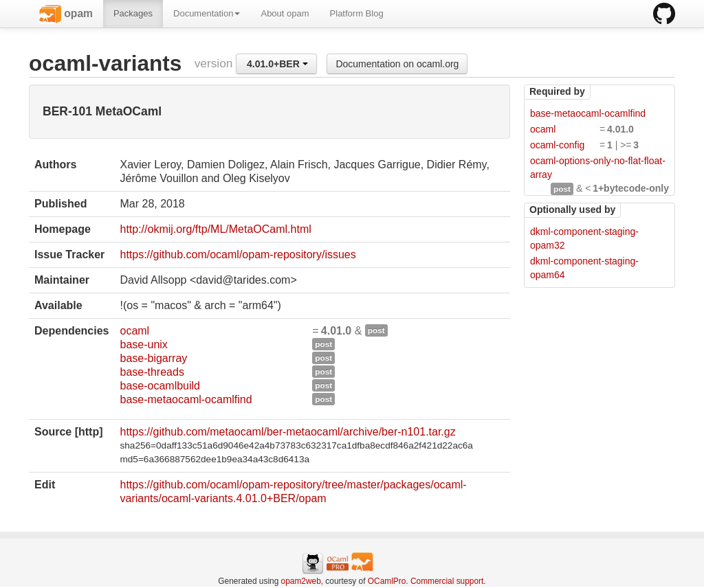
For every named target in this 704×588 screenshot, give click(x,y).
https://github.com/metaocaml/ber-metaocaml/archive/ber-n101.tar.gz (287, 432)
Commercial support (447, 581)
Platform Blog (357, 13)
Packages (133, 13)
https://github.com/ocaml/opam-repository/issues (238, 255)
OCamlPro (387, 581)
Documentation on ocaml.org (397, 64)
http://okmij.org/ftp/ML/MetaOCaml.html (215, 229)
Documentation (207, 13)
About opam (285, 13)
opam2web (301, 581)
